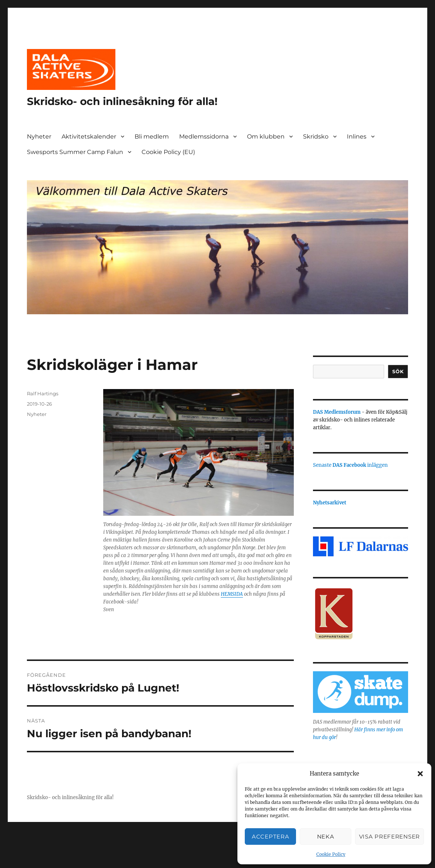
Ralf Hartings (43, 393)
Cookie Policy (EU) (168, 152)
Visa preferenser (389, 836)
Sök (398, 371)
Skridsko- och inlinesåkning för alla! (122, 101)
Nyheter (39, 136)
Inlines (357, 136)
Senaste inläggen (350, 465)
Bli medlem (152, 136)
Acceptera (270, 836)
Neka (326, 836)
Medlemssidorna (204, 136)
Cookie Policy (331, 854)
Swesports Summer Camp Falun (75, 152)
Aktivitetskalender (89, 136)
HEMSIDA (232, 594)
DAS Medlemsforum (337, 412)
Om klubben (266, 136)
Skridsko (316, 136)
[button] (420, 774)
